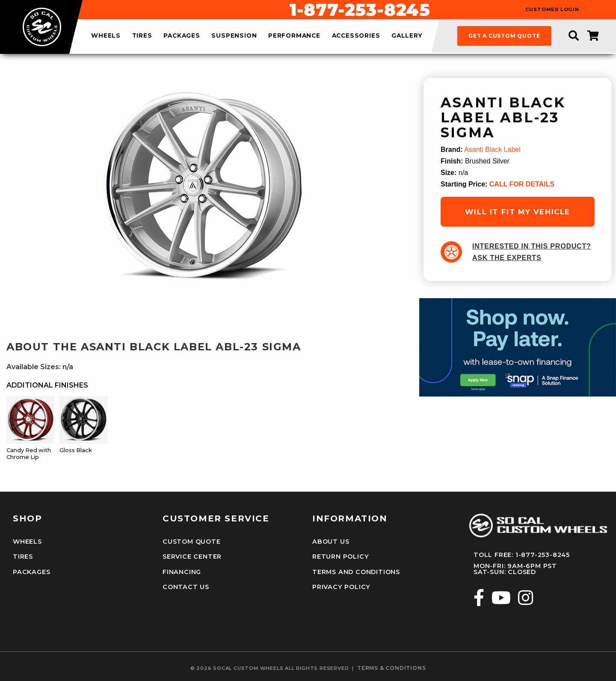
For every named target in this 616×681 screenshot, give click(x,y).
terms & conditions (391, 668)
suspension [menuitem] (234, 36)
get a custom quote (504, 36)
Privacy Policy (341, 587)
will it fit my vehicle (518, 212)
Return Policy (341, 557)
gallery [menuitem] (407, 36)
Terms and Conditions (356, 572)
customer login (552, 10)
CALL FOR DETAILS (522, 184)
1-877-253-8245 (360, 10)
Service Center (192, 557)
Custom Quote (192, 542)
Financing (182, 572)
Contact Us (186, 587)
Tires (23, 557)
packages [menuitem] (182, 36)
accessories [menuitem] (356, 36)
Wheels (27, 542)
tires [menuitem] (142, 36)
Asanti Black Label (492, 150)
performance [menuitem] (294, 36)
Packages (31, 572)
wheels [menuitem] (106, 36)
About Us (331, 542)
